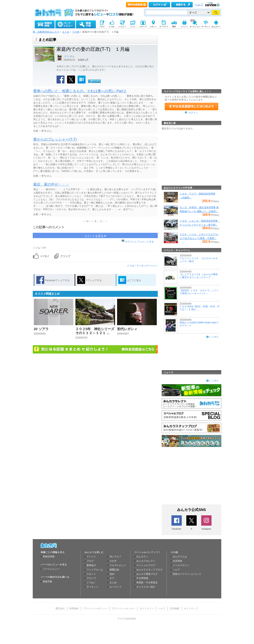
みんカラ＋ (142, 557)
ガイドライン (147, 609)
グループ (91, 578)
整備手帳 (47, 582)
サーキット (92, 587)
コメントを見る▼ (95, 236)
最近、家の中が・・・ (51, 184)
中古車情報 (142, 578)
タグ (112, 578)
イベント (91, 557)
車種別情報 (49, 557)
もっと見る (213, 337)
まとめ (66, 32)
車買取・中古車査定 (147, 583)
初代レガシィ (127, 329)
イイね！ (91, 583)
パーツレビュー (51, 569)
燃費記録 (114, 570)
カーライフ (115, 587)
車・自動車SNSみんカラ (46, 32)
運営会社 (60, 609)
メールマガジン (181, 565)
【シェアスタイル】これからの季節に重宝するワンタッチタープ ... (199, 276)
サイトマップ (191, 609)
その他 (76, 32)
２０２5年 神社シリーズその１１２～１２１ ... (95, 331)
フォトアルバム (95, 570)
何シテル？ (115, 557)
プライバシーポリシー (95, 609)
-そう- (67, 56)
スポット (91, 574)
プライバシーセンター (123, 609)
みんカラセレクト (146, 561)
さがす (113, 561)
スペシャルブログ (146, 565)
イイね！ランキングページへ (142, 266)
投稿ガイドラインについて (187, 574)
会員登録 (177, 561)
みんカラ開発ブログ (147, 574)
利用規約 (74, 609)
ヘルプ (199, 5)
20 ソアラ (41, 329)
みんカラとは (180, 557)
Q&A (112, 574)
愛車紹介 (91, 565)
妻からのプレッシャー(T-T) (55, 139)
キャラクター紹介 (146, 587)
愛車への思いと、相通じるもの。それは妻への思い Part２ (80, 91)
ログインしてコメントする (140, 242)
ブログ (90, 561)
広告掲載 (174, 609)
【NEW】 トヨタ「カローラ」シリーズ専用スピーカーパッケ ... (199, 292)
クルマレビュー (118, 565)
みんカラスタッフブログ (149, 570)
